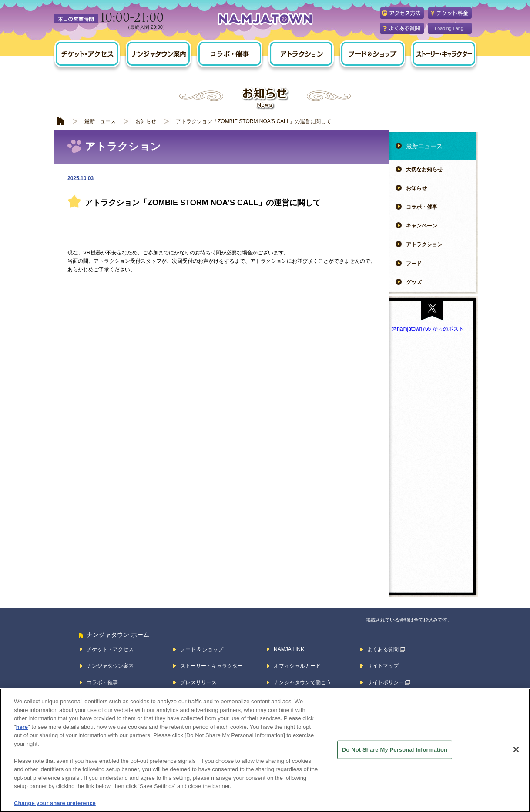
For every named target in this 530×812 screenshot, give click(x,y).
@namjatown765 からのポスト (428, 329)
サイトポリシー (386, 682)
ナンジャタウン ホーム (118, 635)
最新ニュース (100, 121)
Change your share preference (55, 803)
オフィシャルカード (297, 666)
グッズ (414, 282)
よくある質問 (383, 649)
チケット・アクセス (110, 649)
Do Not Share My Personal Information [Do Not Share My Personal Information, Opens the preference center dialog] (395, 750)
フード (414, 264)
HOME (60, 122)
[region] (265, 750)
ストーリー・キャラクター (211, 666)
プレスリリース (198, 682)
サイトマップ (383, 666)
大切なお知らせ (424, 170)
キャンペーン (422, 226)
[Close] (516, 749)
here (22, 727)
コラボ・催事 (422, 207)
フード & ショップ (202, 649)
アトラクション (424, 244)
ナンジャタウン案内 (110, 666)
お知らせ (146, 121)
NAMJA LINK (289, 649)
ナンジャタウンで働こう (302, 682)
